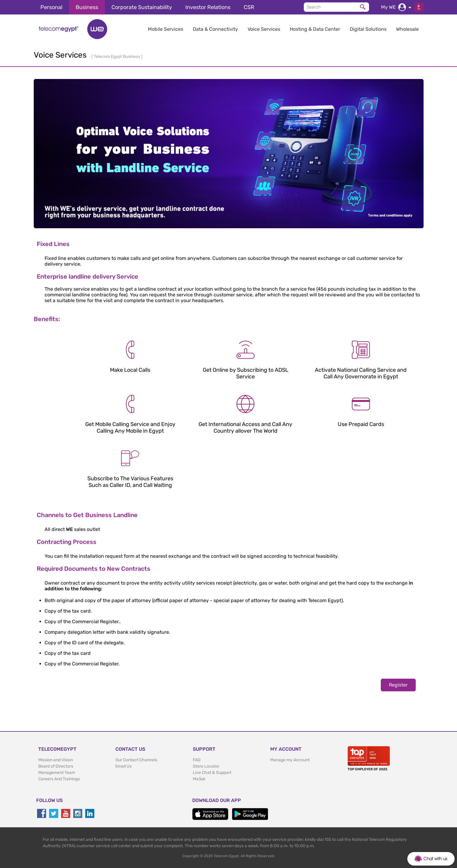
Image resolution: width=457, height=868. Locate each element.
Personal (51, 7)
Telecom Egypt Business (117, 57)
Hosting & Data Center (315, 29)
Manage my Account (290, 760)
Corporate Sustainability (142, 7)
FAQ (197, 760)
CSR (249, 7)
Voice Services (264, 29)
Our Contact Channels (136, 760)
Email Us (124, 766)
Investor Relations (208, 7)
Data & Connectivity (215, 29)
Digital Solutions (368, 29)
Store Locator (206, 766)
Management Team (57, 773)
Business (87, 7)
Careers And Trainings (59, 779)
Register (398, 685)
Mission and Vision (56, 760)
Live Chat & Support (212, 773)
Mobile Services (166, 29)
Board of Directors (56, 766)
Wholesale (407, 29)
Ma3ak (199, 779)
